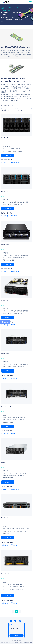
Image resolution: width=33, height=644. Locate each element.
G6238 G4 (5, 138)
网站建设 (14, 641)
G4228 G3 (5, 300)
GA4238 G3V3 (6, 407)
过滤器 (6, 110)
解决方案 (4, 106)
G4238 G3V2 (5, 353)
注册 (17, 635)
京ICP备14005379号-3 (21, 642)
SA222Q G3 (5, 518)
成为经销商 (14, 163)
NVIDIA (9, 106)
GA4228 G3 (5, 574)
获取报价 (7, 155)
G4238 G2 (5, 462)
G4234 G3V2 (5, 244)
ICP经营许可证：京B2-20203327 (9, 642)
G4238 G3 (5, 191)
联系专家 (4, 163)
